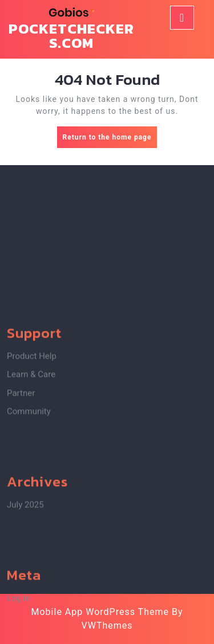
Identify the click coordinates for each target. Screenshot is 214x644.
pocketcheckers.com (71, 36)
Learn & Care (31, 417)
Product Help (32, 399)
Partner (21, 436)
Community (29, 454)
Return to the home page (110, 140)
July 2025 (25, 547)
